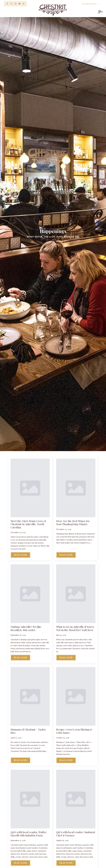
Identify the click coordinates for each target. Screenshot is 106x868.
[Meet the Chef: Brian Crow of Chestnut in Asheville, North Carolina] (30, 488)
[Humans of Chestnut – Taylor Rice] (30, 696)
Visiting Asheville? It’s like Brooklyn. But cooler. (26, 628)
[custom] (24, 4)
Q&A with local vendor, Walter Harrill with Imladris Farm (29, 834)
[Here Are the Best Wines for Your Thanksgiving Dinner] (76, 488)
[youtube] (19, 4)
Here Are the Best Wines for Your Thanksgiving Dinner (73, 523)
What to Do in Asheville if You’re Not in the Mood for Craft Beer (75, 628)
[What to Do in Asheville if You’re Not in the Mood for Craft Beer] (76, 594)
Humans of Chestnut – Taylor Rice (28, 731)
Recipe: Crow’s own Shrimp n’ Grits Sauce (74, 731)
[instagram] (15, 4)
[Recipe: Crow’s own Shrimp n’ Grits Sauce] (76, 696)
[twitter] (11, 4)
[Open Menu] (100, 12)
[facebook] (7, 4)
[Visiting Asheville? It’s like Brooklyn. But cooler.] (30, 594)
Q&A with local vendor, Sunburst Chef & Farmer (76, 834)
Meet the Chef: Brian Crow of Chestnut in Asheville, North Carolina (28, 524)
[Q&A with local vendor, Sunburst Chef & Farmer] (76, 799)
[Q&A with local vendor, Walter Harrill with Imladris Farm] (30, 799)
